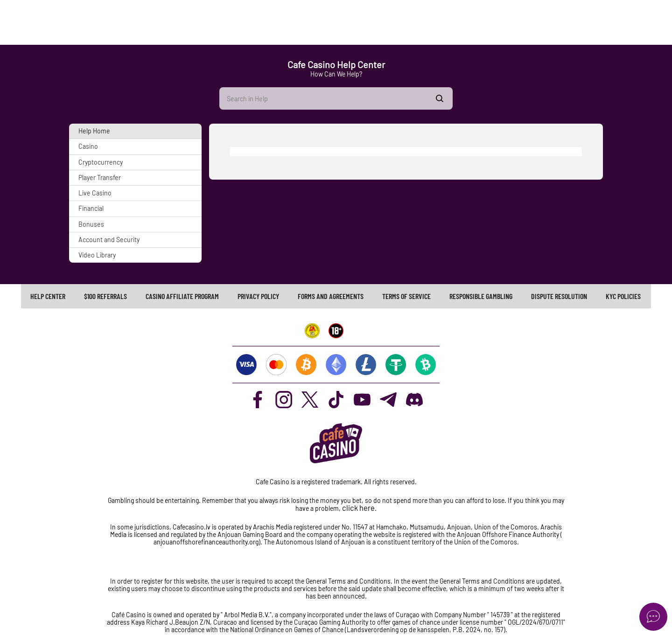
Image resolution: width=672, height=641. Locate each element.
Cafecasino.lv (192, 527)
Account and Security (109, 240)
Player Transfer (100, 178)
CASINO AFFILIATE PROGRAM (182, 296)
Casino (88, 146)
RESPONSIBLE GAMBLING (481, 296)
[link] (48, 296)
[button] (135, 131)
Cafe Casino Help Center (336, 64)
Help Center (48, 296)
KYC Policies (623, 296)
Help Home (94, 131)
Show (440, 98)
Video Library (97, 255)
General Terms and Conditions (483, 581)
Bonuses (91, 224)
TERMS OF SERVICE (406, 296)
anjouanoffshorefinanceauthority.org (206, 542)
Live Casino (95, 193)
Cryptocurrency (101, 162)
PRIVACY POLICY (258, 296)
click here (358, 508)
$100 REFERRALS (105, 296)
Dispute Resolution (559, 296)
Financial (91, 208)
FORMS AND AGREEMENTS (331, 296)
